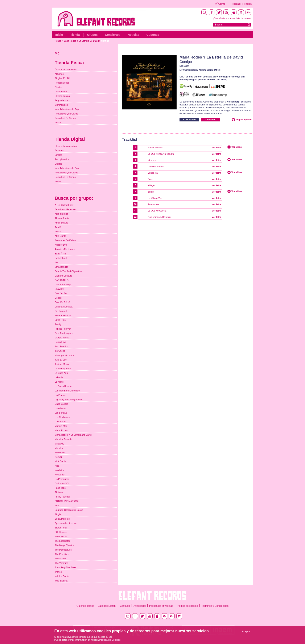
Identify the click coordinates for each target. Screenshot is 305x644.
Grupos (92, 35)
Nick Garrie (60, 461)
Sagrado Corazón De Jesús (69, 510)
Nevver (58, 457)
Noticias (133, 35)
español (237, 4)
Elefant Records (63, 315)
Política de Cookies (110, 640)
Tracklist (130, 140)
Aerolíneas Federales (66, 209)
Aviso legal (140, 606)
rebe (57, 506)
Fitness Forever (63, 329)
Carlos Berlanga (63, 285)
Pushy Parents (62, 497)
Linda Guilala (61, 404)
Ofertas (58, 87)
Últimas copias (62, 96)
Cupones (153, 35)
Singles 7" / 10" (62, 78)
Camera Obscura (63, 276)
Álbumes (59, 74)
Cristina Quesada (64, 307)
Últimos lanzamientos (66, 69)
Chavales (59, 289)
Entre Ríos (60, 320)
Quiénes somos (85, 606)
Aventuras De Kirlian (65, 240)
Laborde (59, 377)
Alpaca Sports (62, 218)
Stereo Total (61, 528)
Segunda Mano (63, 100)
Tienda (75, 35)
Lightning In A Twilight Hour (69, 399)
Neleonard (60, 452)
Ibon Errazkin (61, 346)
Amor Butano (61, 223)
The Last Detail (62, 541)
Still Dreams (61, 532)
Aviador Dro (61, 245)
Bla (56, 262)
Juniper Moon (62, 364)
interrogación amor (64, 355)
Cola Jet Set (61, 293)
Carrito (222, 4)
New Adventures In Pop (67, 109)
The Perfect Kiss (63, 550)
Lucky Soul (60, 422)
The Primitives (62, 554)
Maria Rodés (61, 430)
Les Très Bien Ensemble (67, 391)
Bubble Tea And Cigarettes (68, 271)
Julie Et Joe (61, 360)
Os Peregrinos (62, 479)
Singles (58, 155)
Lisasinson (60, 408)
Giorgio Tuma (62, 338)
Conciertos (113, 35)
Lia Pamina (60, 395)
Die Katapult (61, 311)
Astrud (58, 232)
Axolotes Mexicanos (65, 249)
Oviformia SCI (62, 483)
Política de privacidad (161, 606)
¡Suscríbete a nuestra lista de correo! (232, 18)
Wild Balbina (61, 581)
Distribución (61, 92)
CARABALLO (62, 280)
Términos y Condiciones (215, 606)
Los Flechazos (62, 417)
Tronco (58, 572)
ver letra (217, 148)
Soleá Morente (62, 519)
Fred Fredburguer (64, 333)
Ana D (58, 227)
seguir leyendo (244, 120)
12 (135, 217)
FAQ (57, 53)
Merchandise (61, 105)
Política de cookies (187, 606)
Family (58, 324)
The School (61, 559)
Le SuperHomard (63, 386)
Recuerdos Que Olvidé (66, 114)
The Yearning (61, 563)
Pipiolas (59, 492)
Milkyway (59, 444)
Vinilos (58, 122)
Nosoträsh (60, 475)
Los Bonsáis (61, 413)
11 (135, 210)
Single (58, 514)
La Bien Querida (63, 369)
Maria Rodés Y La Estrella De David (81, 41)
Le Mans (59, 382)
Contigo (105, 41)
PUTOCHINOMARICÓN (67, 501)
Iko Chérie (60, 351)
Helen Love (61, 342)
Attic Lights (60, 236)
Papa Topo (60, 488)
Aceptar (246, 631)
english (248, 4)
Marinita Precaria (63, 439)
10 (135, 204)
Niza (57, 466)
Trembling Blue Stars (65, 567)
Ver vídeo (237, 147)
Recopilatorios (62, 83)
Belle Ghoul (61, 258)
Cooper (58, 298)
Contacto (125, 606)
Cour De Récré (62, 302)
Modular (59, 448)
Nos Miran (60, 470)
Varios (58, 181)
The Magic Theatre (64, 545)
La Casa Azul (61, 373)
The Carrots (61, 536)
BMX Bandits (61, 267)
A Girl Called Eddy (64, 205)
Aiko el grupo (61, 214)
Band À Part (61, 254)
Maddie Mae (61, 426)
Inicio (59, 35)
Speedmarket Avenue (66, 523)
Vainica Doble (62, 576)
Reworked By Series (65, 118)
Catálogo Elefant (107, 606)
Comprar (210, 120)
